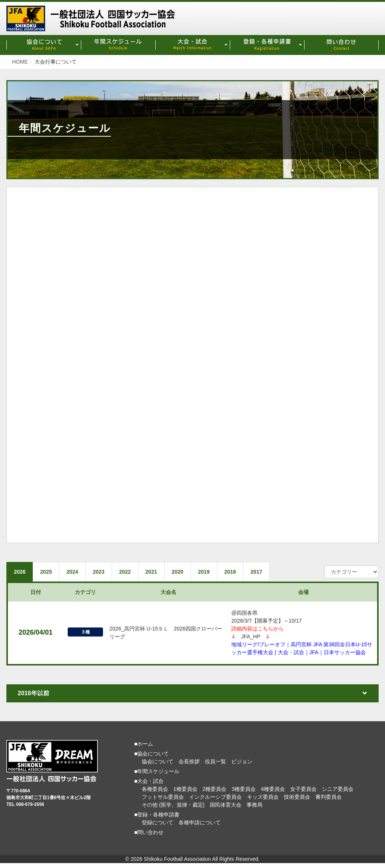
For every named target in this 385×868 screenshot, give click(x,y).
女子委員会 (303, 790)
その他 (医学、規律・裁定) (173, 806)
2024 (74, 572)
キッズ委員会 (263, 798)
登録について (158, 824)
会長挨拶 (189, 763)
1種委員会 (185, 790)
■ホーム (144, 745)
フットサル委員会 (163, 798)
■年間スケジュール (157, 772)
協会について (158, 763)
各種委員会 (155, 790)
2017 (264, 572)
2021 (156, 572)
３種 (85, 633)
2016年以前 (192, 694)
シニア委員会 (338, 790)
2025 (47, 572)
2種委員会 (215, 790)
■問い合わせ (149, 833)
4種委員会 (273, 790)
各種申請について (200, 824)
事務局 (255, 806)
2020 (183, 572)
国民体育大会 (226, 806)
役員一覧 (215, 763)
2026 (20, 572)
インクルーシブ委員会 (215, 798)
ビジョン (242, 763)
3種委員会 (244, 790)
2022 (129, 572)
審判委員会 (329, 798)
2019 (210, 572)
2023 (101, 572)
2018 (237, 572)
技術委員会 (297, 798)
